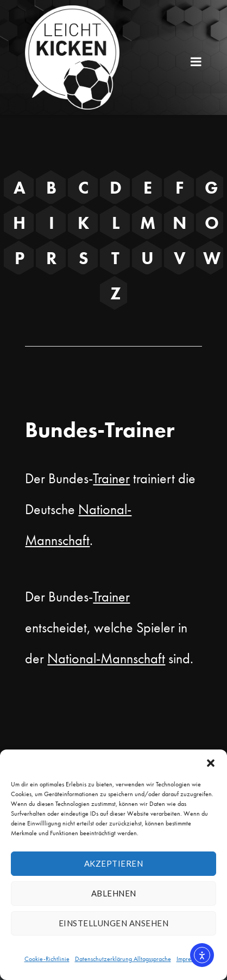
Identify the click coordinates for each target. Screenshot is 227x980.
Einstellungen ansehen (114, 923)
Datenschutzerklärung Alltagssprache (123, 959)
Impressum (190, 959)
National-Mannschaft (106, 658)
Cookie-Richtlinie (47, 959)
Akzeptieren (114, 863)
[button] (211, 763)
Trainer (111, 478)
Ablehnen (114, 893)
